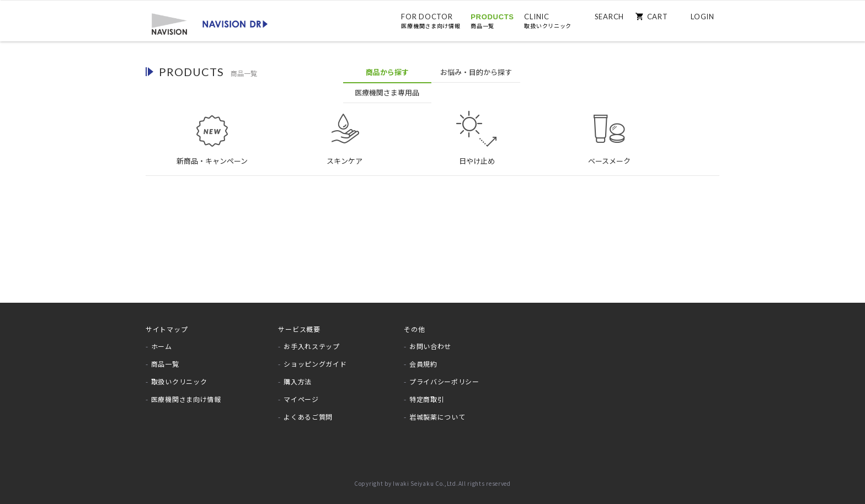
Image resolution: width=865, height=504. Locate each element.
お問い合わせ (430, 341)
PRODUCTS (492, 21)
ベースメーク (609, 128)
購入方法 (298, 376)
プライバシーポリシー (444, 376)
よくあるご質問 (308, 411)
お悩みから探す (433, 73)
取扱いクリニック (179, 376)
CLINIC (548, 21)
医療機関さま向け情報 (186, 393)
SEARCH (609, 17)
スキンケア (344, 128)
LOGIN (703, 17)
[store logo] (209, 23)
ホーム (162, 341)
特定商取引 (427, 393)
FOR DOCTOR (431, 21)
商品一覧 (165, 358)
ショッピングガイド (315, 358)
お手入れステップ (312, 341)
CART (657, 17)
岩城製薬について (437, 411)
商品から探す (344, 72)
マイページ (301, 393)
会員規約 (423, 358)
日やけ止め (477, 128)
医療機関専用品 (522, 73)
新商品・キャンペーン (212, 128)
